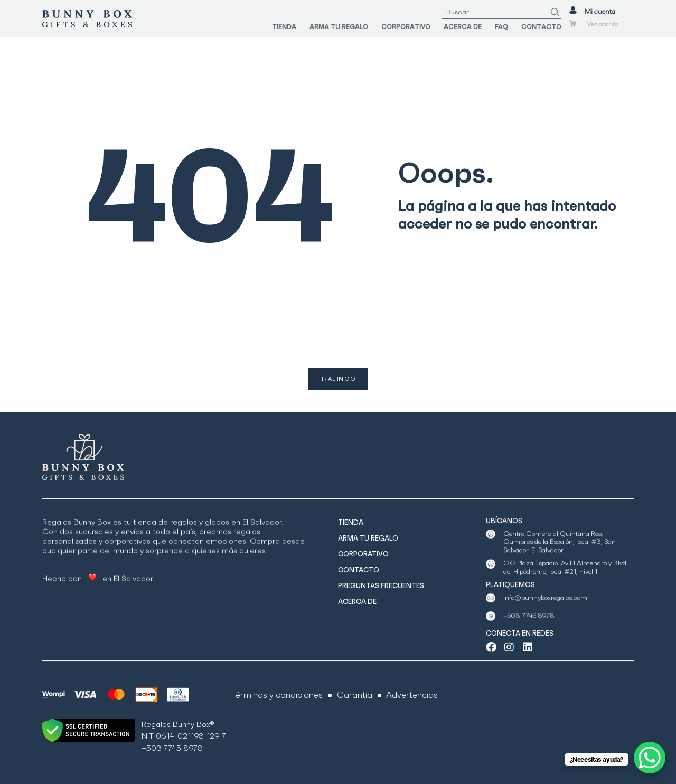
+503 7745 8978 (529, 625)
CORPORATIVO (406, 27)
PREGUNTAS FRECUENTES (381, 586)
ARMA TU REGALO (339, 27)
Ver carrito (602, 24)
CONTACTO (541, 27)
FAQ (501, 27)
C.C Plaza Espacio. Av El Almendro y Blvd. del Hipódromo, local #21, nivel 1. (566, 579)
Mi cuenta (600, 11)
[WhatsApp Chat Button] (650, 758)
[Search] (555, 12)
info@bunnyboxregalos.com (545, 606)
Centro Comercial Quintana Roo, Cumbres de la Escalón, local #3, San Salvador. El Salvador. (560, 559)
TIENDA (284, 27)
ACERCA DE (463, 27)
